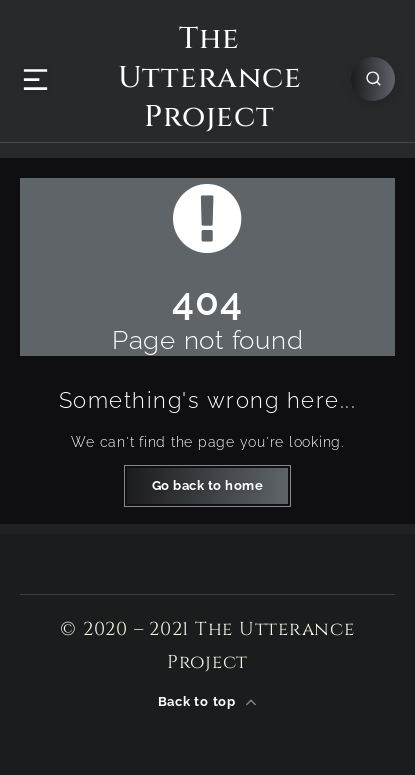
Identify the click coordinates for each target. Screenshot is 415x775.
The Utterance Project (210, 78)
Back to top (208, 702)
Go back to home (208, 485)
